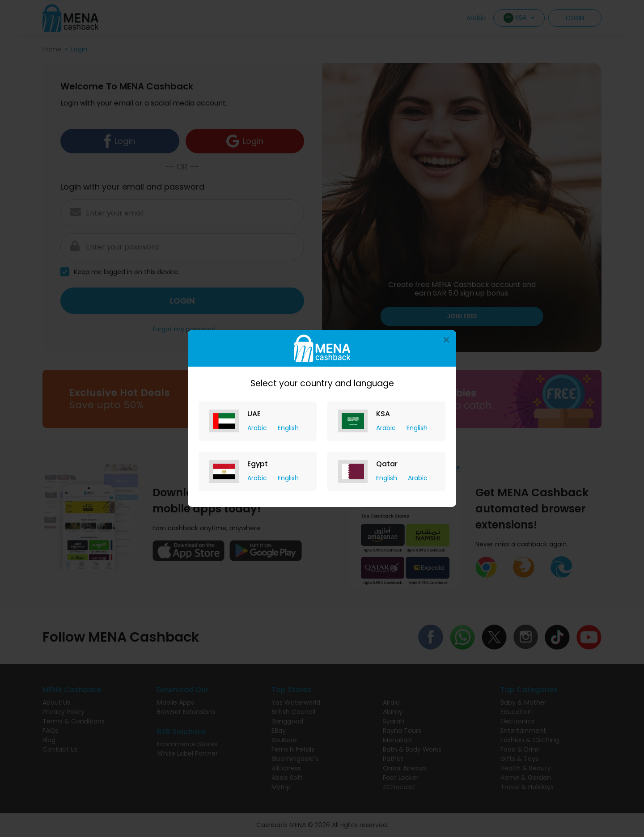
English (288, 428)
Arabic (258, 428)
